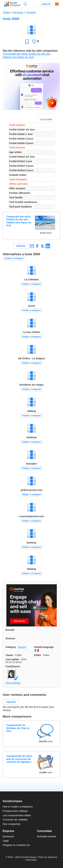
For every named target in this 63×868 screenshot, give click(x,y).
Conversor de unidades (15, 820)
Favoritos (27, 42)
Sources (10, 638)
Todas (6, 12)
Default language (44, 647)
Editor (38, 655)
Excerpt (10, 630)
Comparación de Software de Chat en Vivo (18, 728)
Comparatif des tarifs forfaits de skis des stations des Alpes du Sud (19, 221)
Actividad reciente (47, 836)
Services (18, 12)
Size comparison (12, 824)
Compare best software (15, 811)
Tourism (31, 12)
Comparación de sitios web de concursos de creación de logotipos (19, 759)
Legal (6, 841)
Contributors (13, 666)
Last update (12, 659)
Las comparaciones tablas (17, 815)
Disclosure (8, 836)
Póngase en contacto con (16, 845)
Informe (21, 246)
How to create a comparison (18, 807)
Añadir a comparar (14, 258)
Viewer (9, 655)
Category (11, 647)
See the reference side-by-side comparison (30, 51)
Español (57, 4)
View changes (13, 683)
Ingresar (46, 4)
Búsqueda (25, 4)
